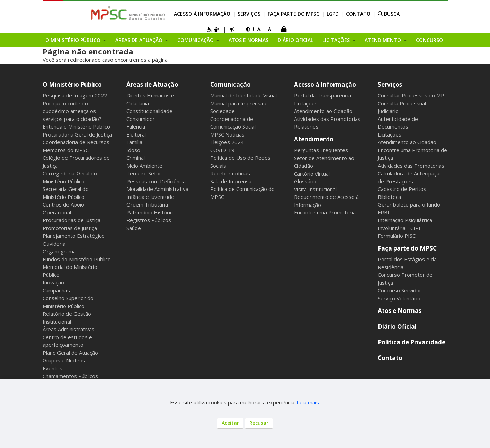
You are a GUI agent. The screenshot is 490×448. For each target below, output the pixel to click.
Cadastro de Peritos (402, 189)
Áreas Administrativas (69, 329)
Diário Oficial (295, 40)
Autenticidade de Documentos (398, 123)
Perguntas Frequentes (321, 150)
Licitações (306, 103)
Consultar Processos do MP (411, 95)
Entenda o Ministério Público (76, 126)
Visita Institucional (315, 189)
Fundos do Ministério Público (77, 259)
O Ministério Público (72, 84)
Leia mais (308, 402)
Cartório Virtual (312, 174)
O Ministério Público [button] (74, 40)
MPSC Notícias (227, 134)
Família (134, 142)
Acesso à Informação (202, 14)
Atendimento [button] (384, 40)
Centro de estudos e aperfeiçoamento (67, 341)
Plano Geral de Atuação (70, 353)
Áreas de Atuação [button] (140, 40)
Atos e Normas (248, 40)
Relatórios (306, 126)
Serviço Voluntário (399, 298)
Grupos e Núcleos (64, 360)
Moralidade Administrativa (157, 189)
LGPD (333, 14)
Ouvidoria (54, 244)
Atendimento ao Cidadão (323, 111)
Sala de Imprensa (231, 181)
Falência (136, 126)
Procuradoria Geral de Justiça (77, 134)
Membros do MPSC (66, 150)
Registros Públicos (149, 220)
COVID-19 (222, 150)
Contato (358, 14)
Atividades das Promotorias (327, 119)
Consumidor (141, 119)
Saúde (134, 228)
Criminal (136, 158)
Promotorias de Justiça (70, 228)
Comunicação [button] (196, 40)
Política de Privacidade (412, 342)
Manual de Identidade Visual (243, 95)
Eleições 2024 (227, 142)
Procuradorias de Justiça (72, 220)
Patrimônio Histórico (151, 212)
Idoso (133, 150)
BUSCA (389, 14)
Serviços (249, 14)
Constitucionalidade (149, 111)
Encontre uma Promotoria (325, 212)
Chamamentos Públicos (70, 376)
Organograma (59, 251)
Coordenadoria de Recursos (76, 142)
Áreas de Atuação (152, 84)
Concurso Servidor (400, 290)
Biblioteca (389, 197)
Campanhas (56, 290)
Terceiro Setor (144, 173)
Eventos (52, 368)
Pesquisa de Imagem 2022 (75, 95)
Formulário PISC (397, 236)
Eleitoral (136, 134)
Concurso (429, 40)
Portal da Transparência (323, 95)
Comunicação (230, 84)
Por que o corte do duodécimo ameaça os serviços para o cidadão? (72, 111)
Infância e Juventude (150, 197)
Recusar (259, 423)
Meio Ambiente (144, 166)
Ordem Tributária (147, 204)
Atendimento (314, 139)
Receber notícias (230, 173)
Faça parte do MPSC (293, 14)
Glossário (305, 181)
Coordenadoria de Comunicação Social (233, 123)
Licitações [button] (337, 40)
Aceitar (230, 423)
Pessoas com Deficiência (156, 181)
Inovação (53, 282)
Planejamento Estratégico (74, 236)
